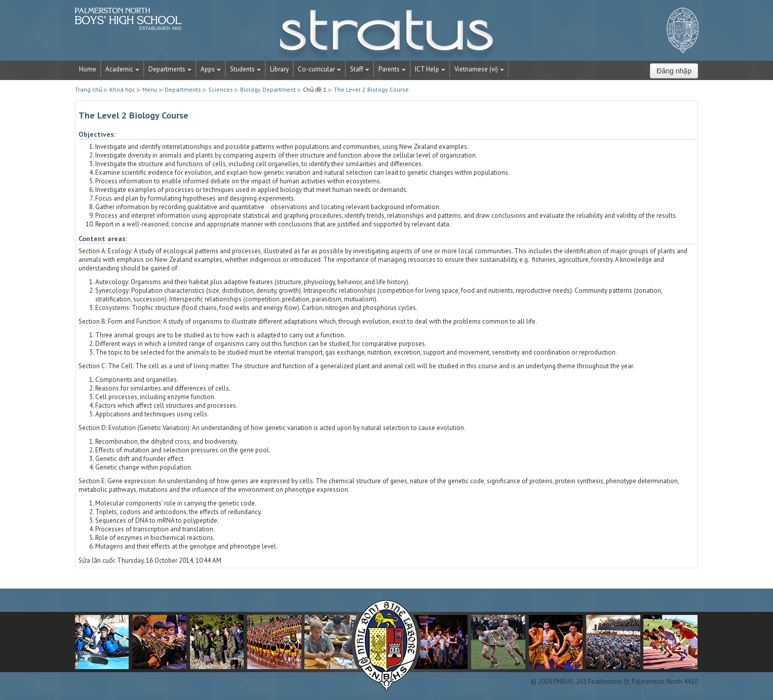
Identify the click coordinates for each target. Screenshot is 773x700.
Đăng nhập (674, 71)
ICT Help (430, 69)
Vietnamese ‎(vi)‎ (479, 69)
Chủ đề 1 (315, 89)
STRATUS (386, 35)
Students (245, 69)
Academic (122, 69)
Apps (211, 69)
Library (279, 69)
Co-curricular (319, 69)
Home (88, 69)
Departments (170, 69)
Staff (360, 69)
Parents (392, 69)
